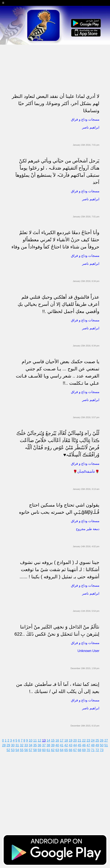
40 (57, 745)
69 (84, 750)
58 (35, 750)
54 (17, 750)
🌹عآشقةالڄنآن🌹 (86, 472)
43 (71, 745)
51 (106, 745)
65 (66, 750)
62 (53, 750)
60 (44, 750)
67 (75, 750)
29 (8, 745)
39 (53, 745)
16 (57, 740)
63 (57, 750)
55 (22, 750)
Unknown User (88, 651)
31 (17, 745)
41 (62, 745)
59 (39, 750)
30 (13, 745)
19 (71, 740)
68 (79, 750)
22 (84, 740)
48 (93, 745)
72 (97, 750)
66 (71, 750)
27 (106, 740)
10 (31, 740)
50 (102, 745)
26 (102, 740)
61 (48, 750)
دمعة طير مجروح (88, 529)
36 (39, 745)
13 (44, 740)
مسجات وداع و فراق (85, 119)
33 (26, 745)
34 (31, 745)
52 (8, 750)
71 (93, 750)
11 (35, 740)
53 (13, 750)
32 (22, 745)
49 (97, 745)
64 (62, 750)
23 (88, 740)
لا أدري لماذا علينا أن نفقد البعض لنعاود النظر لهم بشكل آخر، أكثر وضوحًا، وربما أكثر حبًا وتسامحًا (56, 103)
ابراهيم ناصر (91, 127)
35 (35, 745)
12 (39, 740)
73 (102, 750)
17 (62, 740)
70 (88, 750)
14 (48, 740)
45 (79, 745)
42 (66, 745)
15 (53, 740)
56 (26, 750)
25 (97, 740)
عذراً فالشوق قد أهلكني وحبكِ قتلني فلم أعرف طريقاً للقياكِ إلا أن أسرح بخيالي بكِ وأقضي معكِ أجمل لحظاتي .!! (58, 304)
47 (88, 745)
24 (93, 740)
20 (75, 740)
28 (4, 745)
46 (84, 745)
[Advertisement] (55, 63)
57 (31, 750)
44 (75, 745)
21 (79, 740)
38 (48, 745)
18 (66, 740)
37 (44, 745)
